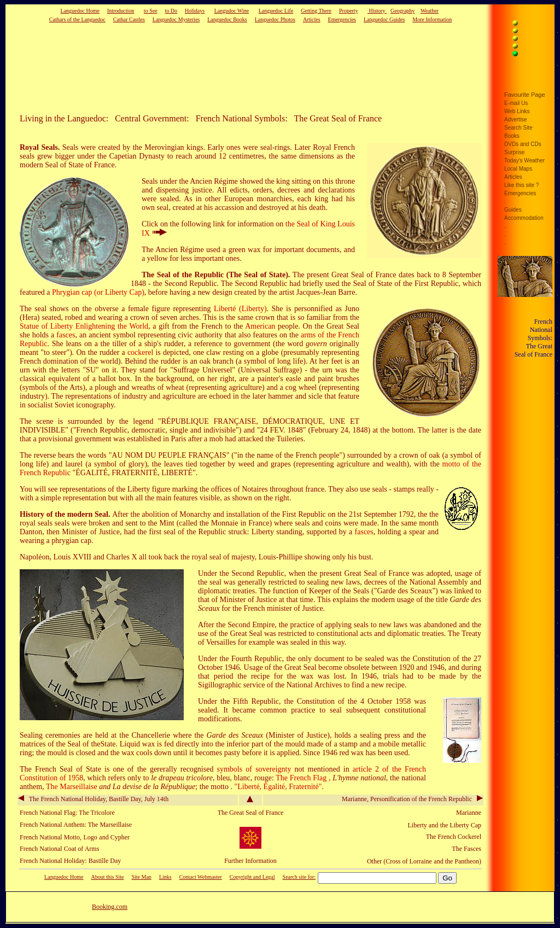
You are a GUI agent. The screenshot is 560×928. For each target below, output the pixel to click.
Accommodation (524, 218)
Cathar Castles (129, 19)
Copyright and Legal (252, 877)
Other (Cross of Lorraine (399, 861)
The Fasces (466, 849)
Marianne (469, 813)
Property (348, 11)
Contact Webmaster (201, 877)
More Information (432, 19)
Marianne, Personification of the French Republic (412, 799)
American (260, 326)
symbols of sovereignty (254, 769)
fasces (66, 335)
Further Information (250, 861)
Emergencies (342, 19)
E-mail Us (516, 103)
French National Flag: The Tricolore (67, 813)
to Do (171, 11)
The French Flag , (304, 778)
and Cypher (114, 837)
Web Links (517, 111)
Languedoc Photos (275, 19)
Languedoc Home (80, 11)
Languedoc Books (227, 19)
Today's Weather (524, 160)
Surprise (514, 152)
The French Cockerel (454, 837)
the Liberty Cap (461, 825)
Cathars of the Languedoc (77, 19)
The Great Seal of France (251, 813)
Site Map (141, 877)
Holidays (195, 11)
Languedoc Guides (384, 19)
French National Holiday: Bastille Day (70, 861)
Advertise (516, 119)
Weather (430, 11)
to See (151, 11)
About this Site (107, 877)
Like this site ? (521, 185)
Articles (312, 19)
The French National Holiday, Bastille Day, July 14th (93, 799)
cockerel (140, 352)
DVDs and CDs (523, 144)
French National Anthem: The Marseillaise (76, 825)
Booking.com (110, 907)
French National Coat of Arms (59, 849)
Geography (402, 11)
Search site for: (299, 877)
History (377, 11)
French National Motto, (51, 837)
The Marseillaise (72, 787)
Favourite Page (525, 95)
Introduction (121, 11)
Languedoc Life (276, 11)
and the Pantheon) (457, 861)
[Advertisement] (234, 68)
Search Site (518, 128)
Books (512, 136)
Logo (90, 837)
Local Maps (518, 169)
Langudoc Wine (232, 11)
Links (165, 877)
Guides (513, 210)
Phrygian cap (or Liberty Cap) (98, 292)
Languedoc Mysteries (176, 19)
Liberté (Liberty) (240, 309)
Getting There (316, 11)
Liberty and (423, 825)
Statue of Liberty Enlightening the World (84, 326)
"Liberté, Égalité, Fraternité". (279, 787)
